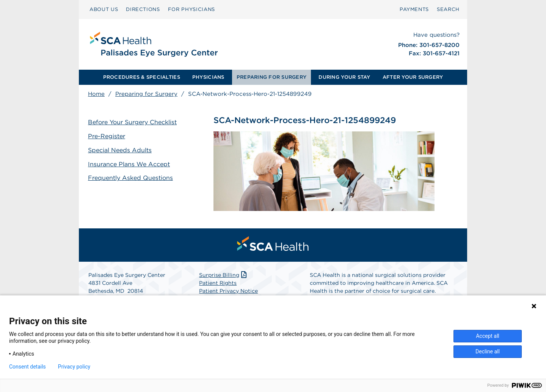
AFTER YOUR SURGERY (413, 77)
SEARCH (448, 9)
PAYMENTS (414, 9)
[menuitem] (104, 9)
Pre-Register (107, 136)
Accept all (488, 336)
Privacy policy (74, 367)
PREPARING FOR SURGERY (271, 77)
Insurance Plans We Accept (129, 164)
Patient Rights (218, 283)
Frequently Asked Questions (130, 178)
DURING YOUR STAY (344, 77)
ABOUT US (104, 9)
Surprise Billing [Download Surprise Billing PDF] (224, 275)
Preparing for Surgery (146, 94)
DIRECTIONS (143, 9)
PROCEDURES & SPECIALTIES (142, 77)
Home (96, 94)
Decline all (488, 351)
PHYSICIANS (208, 77)
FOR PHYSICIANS (191, 9)
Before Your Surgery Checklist (132, 122)
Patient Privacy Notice (228, 291)
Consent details (27, 367)
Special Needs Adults (120, 150)
